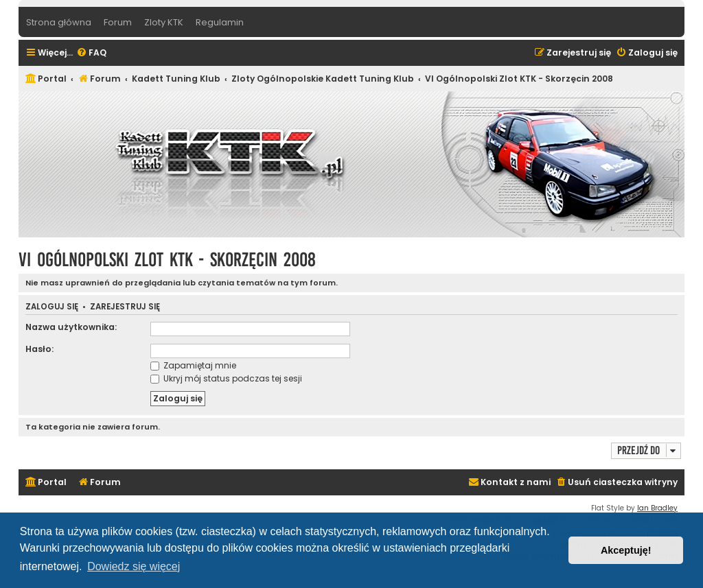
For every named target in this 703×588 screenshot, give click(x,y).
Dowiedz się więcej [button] (134, 566)
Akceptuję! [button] (626, 550)
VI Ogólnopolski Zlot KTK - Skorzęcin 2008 (167, 260)
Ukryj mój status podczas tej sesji (226, 378)
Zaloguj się (52, 307)
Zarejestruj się (125, 307)
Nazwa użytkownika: (71, 327)
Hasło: (39, 349)
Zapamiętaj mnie (193, 365)
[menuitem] (91, 53)
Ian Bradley (657, 508)
